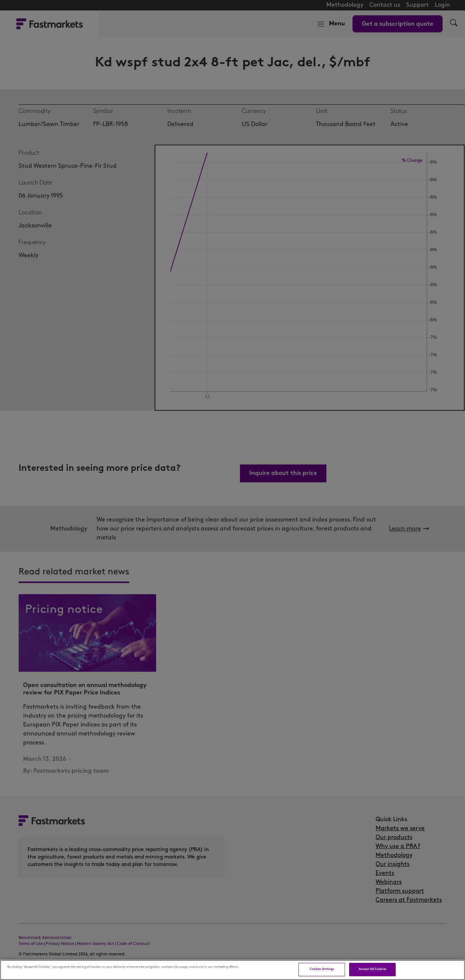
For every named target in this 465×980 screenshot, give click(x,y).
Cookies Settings (322, 969)
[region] (232, 970)
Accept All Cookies (372, 969)
